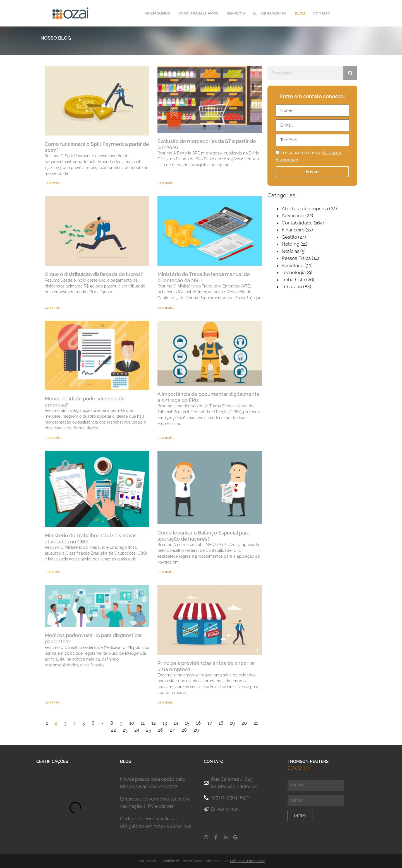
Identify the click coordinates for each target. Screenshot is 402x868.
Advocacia (293, 216)
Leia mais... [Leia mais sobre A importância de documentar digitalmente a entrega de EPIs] (166, 438)
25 (149, 730)
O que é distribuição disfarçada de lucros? (94, 274)
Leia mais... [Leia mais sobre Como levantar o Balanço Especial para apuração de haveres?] (166, 572)
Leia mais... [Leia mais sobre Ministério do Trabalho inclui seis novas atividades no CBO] (53, 572)
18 (221, 723)
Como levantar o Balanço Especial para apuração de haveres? (204, 536)
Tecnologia (294, 273)
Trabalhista (293, 280)
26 (160, 730)
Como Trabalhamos (198, 13)
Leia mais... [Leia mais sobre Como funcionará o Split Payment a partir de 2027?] (53, 183)
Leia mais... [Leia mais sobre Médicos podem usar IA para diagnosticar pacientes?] (53, 703)
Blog (300, 13)
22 (113, 730)
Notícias (290, 251)
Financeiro (293, 230)
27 (172, 730)
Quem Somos (158, 13)
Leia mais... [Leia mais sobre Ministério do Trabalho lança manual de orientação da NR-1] (166, 308)
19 (232, 723)
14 (176, 723)
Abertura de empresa (305, 209)
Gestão (289, 237)
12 (154, 723)
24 (137, 730)
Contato (322, 13)
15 (187, 723)
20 (244, 723)
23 (125, 730)
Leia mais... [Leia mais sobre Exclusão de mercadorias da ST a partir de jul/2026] (166, 183)
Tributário (292, 287)
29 (196, 730)
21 (256, 723)
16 (198, 723)
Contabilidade (297, 223)
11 (143, 723)
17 (210, 723)
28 (184, 730)
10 (132, 723)
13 (165, 723)
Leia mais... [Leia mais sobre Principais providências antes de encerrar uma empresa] (166, 703)
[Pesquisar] (350, 73)
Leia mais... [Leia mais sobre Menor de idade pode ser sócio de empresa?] (53, 438)
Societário (293, 265)
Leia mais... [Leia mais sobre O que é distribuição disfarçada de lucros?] (53, 308)
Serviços (236, 13)
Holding (291, 244)
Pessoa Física (296, 258)
